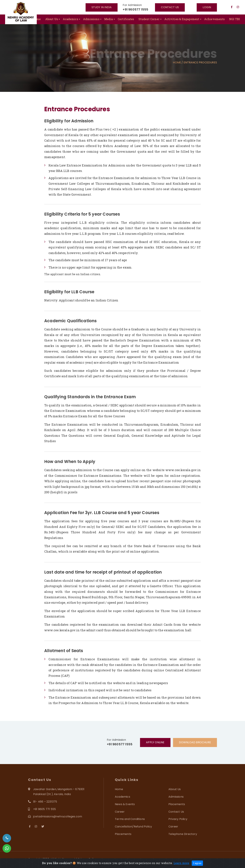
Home (37, 19)
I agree (197, 863)
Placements (177, 804)
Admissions (91, 19)
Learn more (181, 863)
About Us (52, 19)
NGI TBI (235, 19)
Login (207, 7)
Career (120, 812)
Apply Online (155, 742)
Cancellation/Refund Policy (133, 827)
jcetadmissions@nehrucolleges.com (58, 816)
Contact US (170, 7)
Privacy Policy (178, 819)
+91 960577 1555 (135, 9)
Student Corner (149, 19)
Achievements (214, 19)
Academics (70, 19)
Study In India (102, 7)
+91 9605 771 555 (44, 809)
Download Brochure (195, 742)
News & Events (125, 804)
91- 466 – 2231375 (45, 802)
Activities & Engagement (182, 19)
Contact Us (176, 812)
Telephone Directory (183, 834)
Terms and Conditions (130, 819)
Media (109, 19)
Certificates (126, 19)
